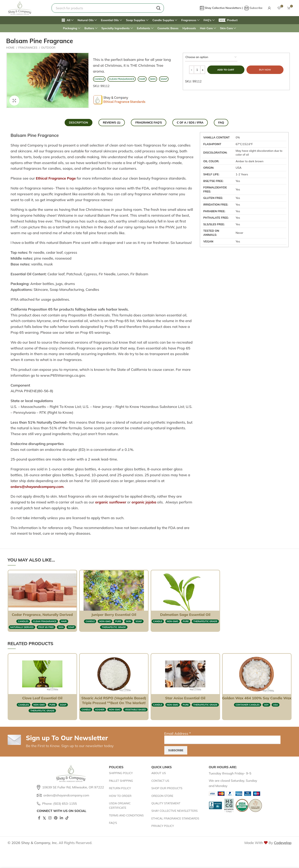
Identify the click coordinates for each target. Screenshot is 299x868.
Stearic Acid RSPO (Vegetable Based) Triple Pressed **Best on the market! (114, 700)
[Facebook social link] (39, 818)
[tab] (79, 123)
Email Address (178, 733)
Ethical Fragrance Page (56, 178)
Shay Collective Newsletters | (224, 8)
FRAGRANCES (28, 48)
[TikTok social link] (67, 818)
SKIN (61, 627)
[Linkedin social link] (61, 818)
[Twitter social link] (44, 818)
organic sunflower (111, 502)
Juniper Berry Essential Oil (114, 615)
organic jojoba (144, 502)
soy (266, 705)
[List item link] (71, 787)
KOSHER (100, 710)
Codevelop (283, 843)
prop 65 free (46, 627)
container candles (248, 705)
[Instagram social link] (50, 818)
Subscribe (256, 8)
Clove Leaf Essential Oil (42, 698)
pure (118, 621)
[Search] (108, 8)
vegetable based (135, 710)
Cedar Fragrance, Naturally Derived (42, 615)
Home (11, 48)
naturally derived (22, 627)
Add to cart (226, 70)
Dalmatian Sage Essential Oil (185, 615)
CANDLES (23, 621)
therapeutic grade (114, 627)
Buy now (265, 70)
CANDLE (90, 621)
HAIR (64, 621)
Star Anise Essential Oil (185, 698)
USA (276, 705)
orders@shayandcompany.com (37, 487)
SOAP (71, 627)
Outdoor (48, 48)
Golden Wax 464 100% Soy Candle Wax (257, 698)
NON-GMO (105, 621)
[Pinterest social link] (56, 818)
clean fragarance (45, 621)
